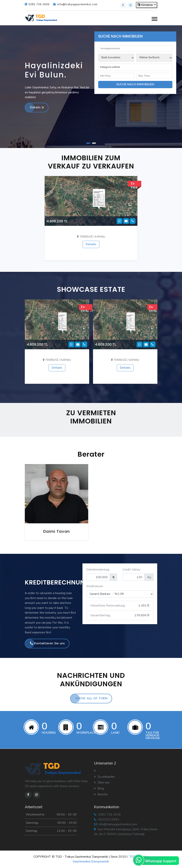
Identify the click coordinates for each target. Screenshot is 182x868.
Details (37, 107)
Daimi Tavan (57, 531)
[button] (155, 19)
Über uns (102, 783)
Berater (101, 794)
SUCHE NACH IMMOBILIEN (135, 84)
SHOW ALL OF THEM (91, 698)
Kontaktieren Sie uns (47, 643)
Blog (99, 788)
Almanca (145, 5)
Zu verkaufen (104, 777)
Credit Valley (131, 570)
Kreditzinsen (95, 586)
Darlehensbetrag (98, 570)
